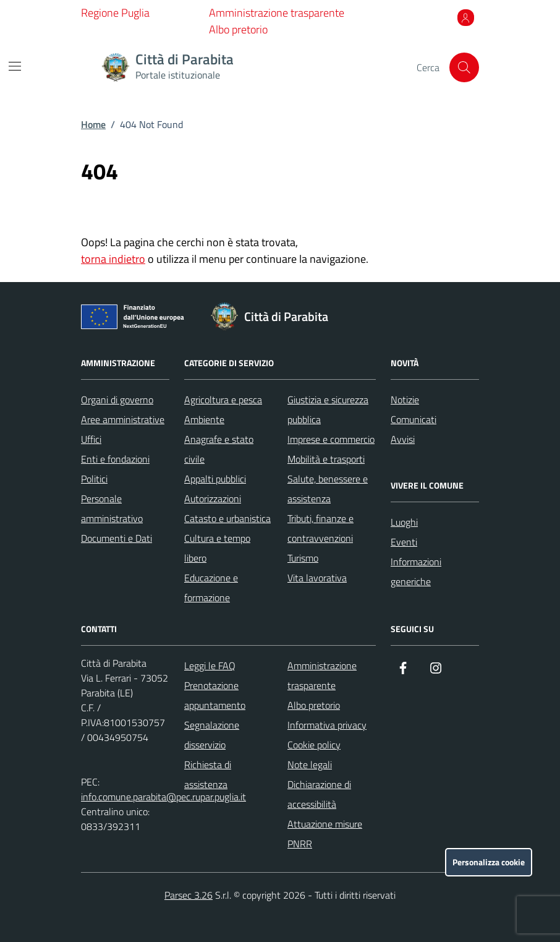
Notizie (405, 400)
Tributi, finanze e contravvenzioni (320, 528)
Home (93, 124)
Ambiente (204, 419)
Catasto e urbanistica (227, 518)
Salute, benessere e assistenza (328, 489)
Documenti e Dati (117, 538)
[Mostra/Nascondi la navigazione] (15, 66)
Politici (94, 479)
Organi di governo (117, 400)
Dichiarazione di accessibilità (319, 794)
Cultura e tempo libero (217, 548)
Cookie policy (314, 745)
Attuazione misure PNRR (325, 834)
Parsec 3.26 (189, 895)
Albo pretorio (238, 29)
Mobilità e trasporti (326, 459)
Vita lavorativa (317, 578)
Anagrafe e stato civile (219, 449)
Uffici (91, 439)
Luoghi (404, 522)
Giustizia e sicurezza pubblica (328, 409)
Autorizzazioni (213, 499)
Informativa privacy (327, 725)
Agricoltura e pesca (223, 400)
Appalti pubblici (215, 479)
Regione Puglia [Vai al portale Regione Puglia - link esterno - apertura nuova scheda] (115, 13)
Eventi (404, 542)
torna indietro (113, 259)
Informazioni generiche (416, 572)
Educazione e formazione (211, 588)
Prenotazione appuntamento (215, 695)
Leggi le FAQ (210, 666)
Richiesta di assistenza (208, 774)
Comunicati (414, 419)
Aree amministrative (123, 419)
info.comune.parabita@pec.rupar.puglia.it (163, 797)
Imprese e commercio (331, 439)
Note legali (310, 764)
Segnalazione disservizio (212, 735)
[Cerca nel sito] (464, 67)
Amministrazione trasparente (277, 13)
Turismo (303, 558)
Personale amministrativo (112, 508)
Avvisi (403, 439)
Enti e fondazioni (115, 459)
